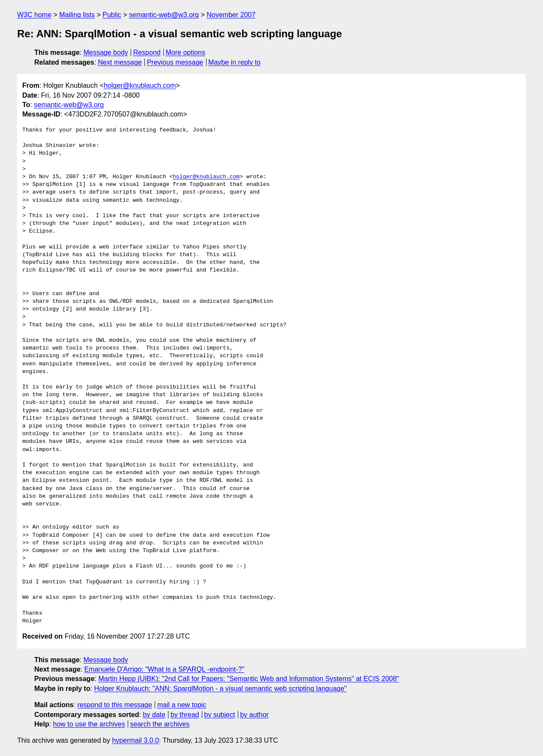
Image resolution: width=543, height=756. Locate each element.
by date (154, 715)
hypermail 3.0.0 (135, 740)
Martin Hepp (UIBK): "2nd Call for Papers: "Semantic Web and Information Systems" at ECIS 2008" (249, 679)
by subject (219, 715)
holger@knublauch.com (140, 85)
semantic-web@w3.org (164, 15)
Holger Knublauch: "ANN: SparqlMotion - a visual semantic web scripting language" (220, 689)
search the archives (160, 724)
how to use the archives (89, 724)
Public (112, 15)
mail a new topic (182, 705)
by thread (185, 715)
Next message (120, 62)
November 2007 (231, 15)
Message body (106, 52)
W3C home (34, 15)
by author (254, 715)
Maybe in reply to (234, 62)
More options (186, 52)
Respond (147, 52)
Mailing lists (77, 15)
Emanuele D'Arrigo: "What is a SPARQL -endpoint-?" (165, 669)
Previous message (175, 62)
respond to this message (114, 705)
